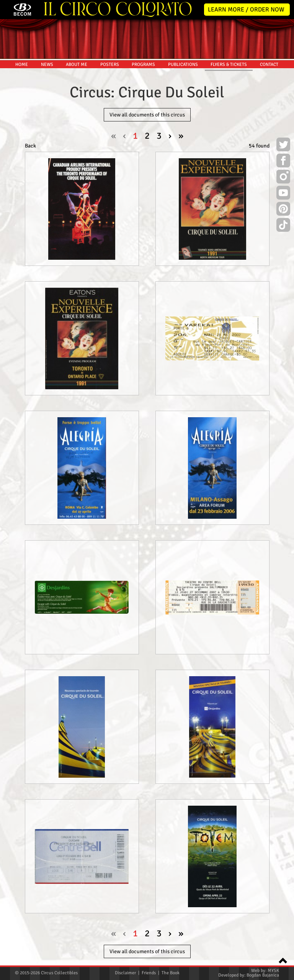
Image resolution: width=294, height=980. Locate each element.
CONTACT (269, 65)
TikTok (283, 226)
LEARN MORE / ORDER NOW (246, 10)
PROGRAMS (143, 65)
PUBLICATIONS (183, 65)
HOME (22, 65)
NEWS (47, 65)
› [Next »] (170, 136)
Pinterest (283, 210)
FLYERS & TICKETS (229, 65)
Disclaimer (125, 973)
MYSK (273, 971)
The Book (171, 973)
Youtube (283, 194)
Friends (149, 973)
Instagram (283, 178)
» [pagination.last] (181, 136)
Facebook (283, 162)
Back (30, 146)
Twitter (283, 146)
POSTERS (110, 65)
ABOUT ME (77, 65)
